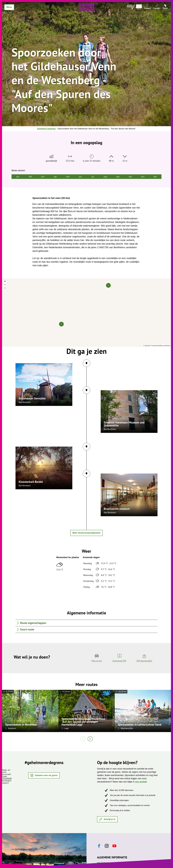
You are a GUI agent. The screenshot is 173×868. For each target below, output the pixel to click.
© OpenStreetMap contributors (161, 346)
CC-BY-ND (169, 720)
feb (30, 177)
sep (118, 177)
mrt (43, 177)
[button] (44, 775)
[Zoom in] (5, 281)
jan (18, 177)
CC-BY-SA (57, 713)
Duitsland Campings (46, 129)
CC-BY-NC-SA (113, 720)
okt (130, 177)
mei (68, 177)
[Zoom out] (5, 285)
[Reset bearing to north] (5, 288)
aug (105, 177)
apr (55, 177)
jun (80, 177)
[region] (86, 313)
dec (155, 177)
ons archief (141, 782)
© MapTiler (147, 346)
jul (93, 177)
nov (143, 177)
